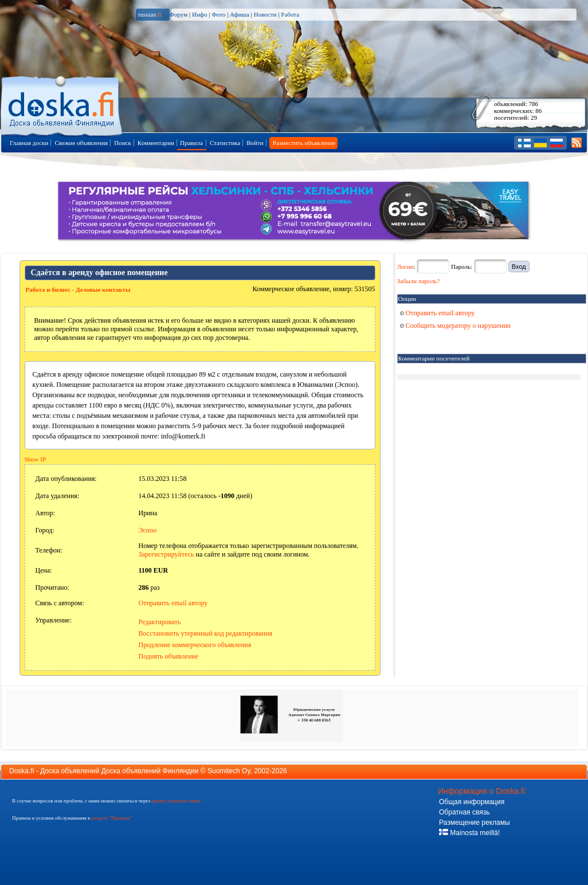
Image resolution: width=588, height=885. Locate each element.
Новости (265, 14)
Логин (405, 267)
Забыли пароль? (419, 281)
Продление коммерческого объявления (195, 645)
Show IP (36, 459)
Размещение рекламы (475, 823)
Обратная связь (464, 812)
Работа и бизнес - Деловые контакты (78, 289)
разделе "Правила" (111, 818)
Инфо (199, 14)
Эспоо (148, 530)
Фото (218, 14)
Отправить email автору (173, 603)
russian (150, 14)
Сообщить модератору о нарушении (456, 326)
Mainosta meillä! (469, 833)
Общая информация (472, 802)
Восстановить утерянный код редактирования (205, 633)
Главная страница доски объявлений (62, 104)
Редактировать (160, 622)
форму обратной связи (176, 801)
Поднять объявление (169, 656)
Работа (290, 14)
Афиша (240, 14)
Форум (178, 14)
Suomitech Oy (229, 771)
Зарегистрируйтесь (166, 554)
